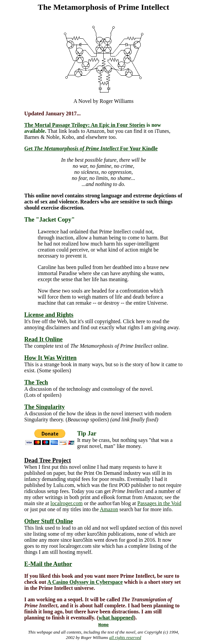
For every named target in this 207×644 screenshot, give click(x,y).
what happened (116, 618)
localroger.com (67, 503)
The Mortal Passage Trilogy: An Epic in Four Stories (85, 125)
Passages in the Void (159, 503)
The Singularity (45, 407)
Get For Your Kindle (91, 148)
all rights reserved (125, 637)
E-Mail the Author (48, 564)
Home (103, 625)
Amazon (109, 509)
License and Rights (49, 315)
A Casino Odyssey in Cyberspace (85, 582)
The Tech (36, 382)
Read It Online (43, 339)
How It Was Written (50, 358)
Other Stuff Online (49, 521)
